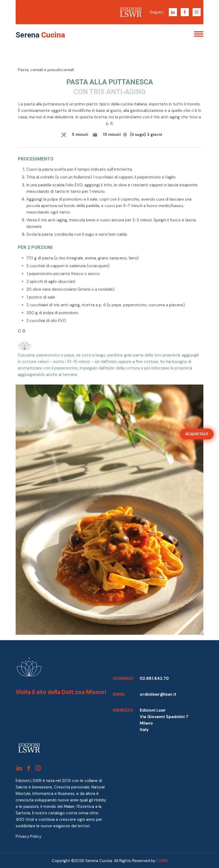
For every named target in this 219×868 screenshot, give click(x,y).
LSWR (162, 861)
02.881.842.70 (154, 678)
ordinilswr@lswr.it (158, 694)
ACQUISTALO (197, 434)
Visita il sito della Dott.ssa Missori (61, 692)
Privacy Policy (28, 836)
